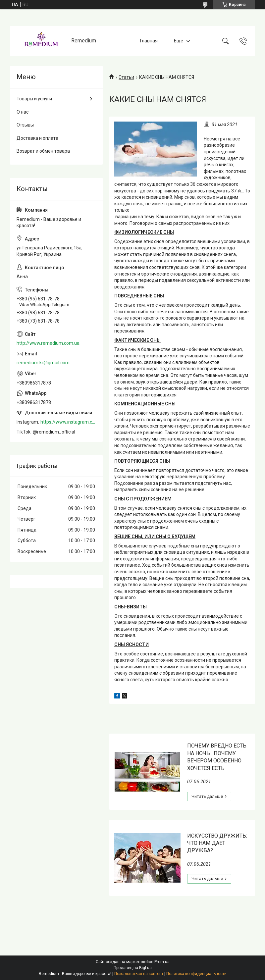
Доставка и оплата (37, 138)
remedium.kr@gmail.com (43, 363)
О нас (23, 112)
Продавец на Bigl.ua (133, 968)
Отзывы (25, 125)
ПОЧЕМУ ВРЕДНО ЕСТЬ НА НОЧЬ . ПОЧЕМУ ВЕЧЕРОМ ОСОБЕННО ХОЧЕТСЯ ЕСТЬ (217, 757)
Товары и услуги (34, 99)
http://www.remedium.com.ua (48, 343)
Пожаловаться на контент (139, 974)
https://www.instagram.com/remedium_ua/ (68, 422)
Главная (149, 41)
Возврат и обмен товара (43, 151)
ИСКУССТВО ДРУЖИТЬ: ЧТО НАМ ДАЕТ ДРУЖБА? (217, 843)
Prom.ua (162, 962)
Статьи (126, 77)
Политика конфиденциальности (196, 974)
